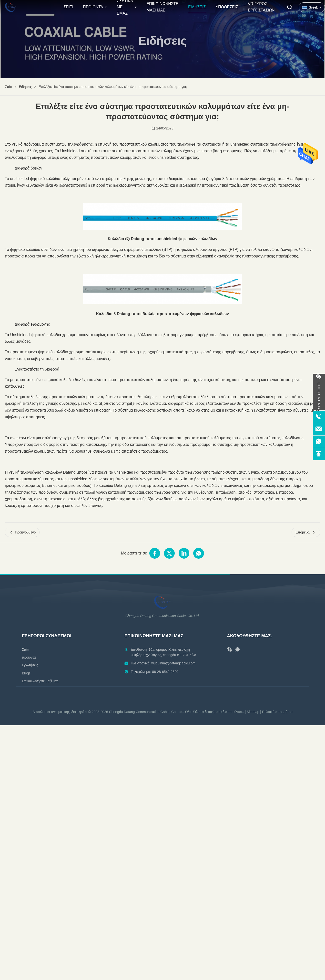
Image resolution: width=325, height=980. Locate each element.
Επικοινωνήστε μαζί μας (40, 681)
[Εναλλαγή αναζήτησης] (290, 7)
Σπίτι (68, 7)
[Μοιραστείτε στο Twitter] (169, 553)
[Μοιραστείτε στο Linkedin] (184, 553)
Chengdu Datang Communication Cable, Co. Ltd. (146, 712)
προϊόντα (29, 657)
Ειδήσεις (197, 7)
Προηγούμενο (22, 532)
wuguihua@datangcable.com (173, 663)
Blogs (26, 673)
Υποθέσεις (227, 7)
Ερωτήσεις (30, 665)
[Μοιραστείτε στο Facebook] (155, 553)
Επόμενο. (306, 532)
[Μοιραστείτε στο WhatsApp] (199, 553)
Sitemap (253, 712)
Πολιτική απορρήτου (277, 712)
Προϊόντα (93, 7)
